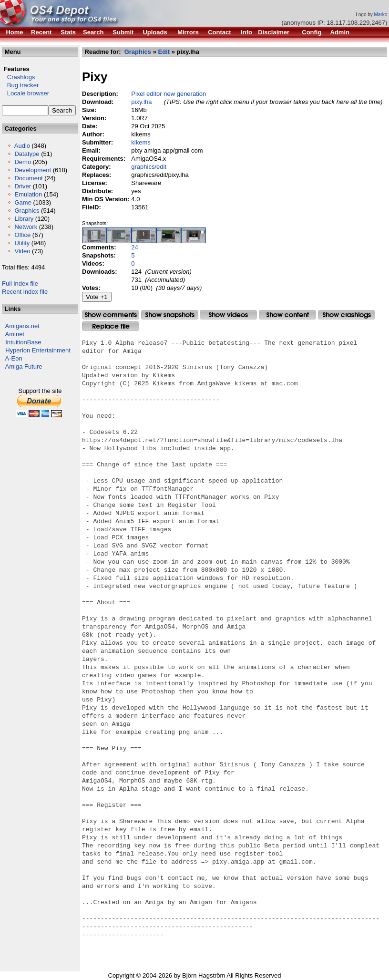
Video (22, 251)
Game (23, 202)
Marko (381, 15)
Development (33, 170)
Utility (22, 243)
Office (22, 235)
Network (26, 227)
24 (134, 247)
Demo (23, 162)
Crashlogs (18, 77)
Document (28, 178)
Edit (164, 52)
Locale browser (26, 93)
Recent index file (25, 292)
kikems (141, 142)
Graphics (27, 211)
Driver (23, 186)
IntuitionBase (23, 342)
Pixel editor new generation (169, 94)
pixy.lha (141, 102)
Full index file (20, 284)
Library (24, 219)
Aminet (15, 334)
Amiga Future (24, 366)
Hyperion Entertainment (38, 350)
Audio (22, 146)
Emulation (28, 194)
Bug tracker (20, 85)
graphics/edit (149, 167)
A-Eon (14, 358)
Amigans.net (22, 326)
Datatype (27, 154)
